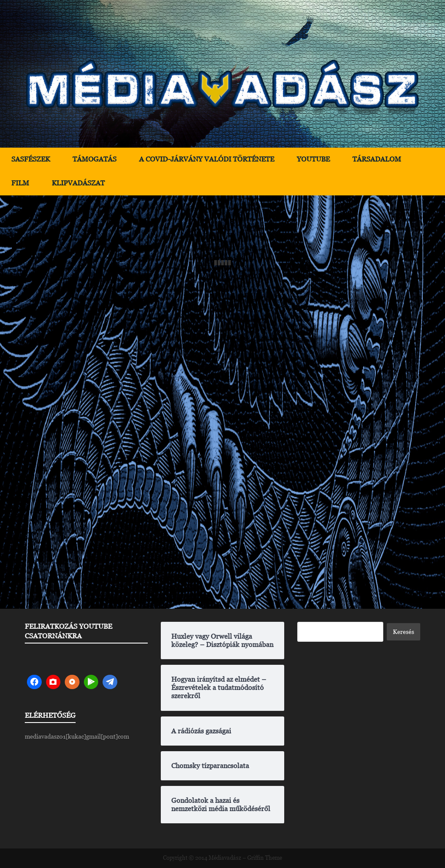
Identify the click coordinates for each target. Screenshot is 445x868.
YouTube (313, 159)
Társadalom (377, 159)
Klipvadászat (78, 183)
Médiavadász (225, 858)
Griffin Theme (265, 858)
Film (20, 183)
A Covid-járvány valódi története (207, 159)
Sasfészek (31, 159)
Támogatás (95, 159)
